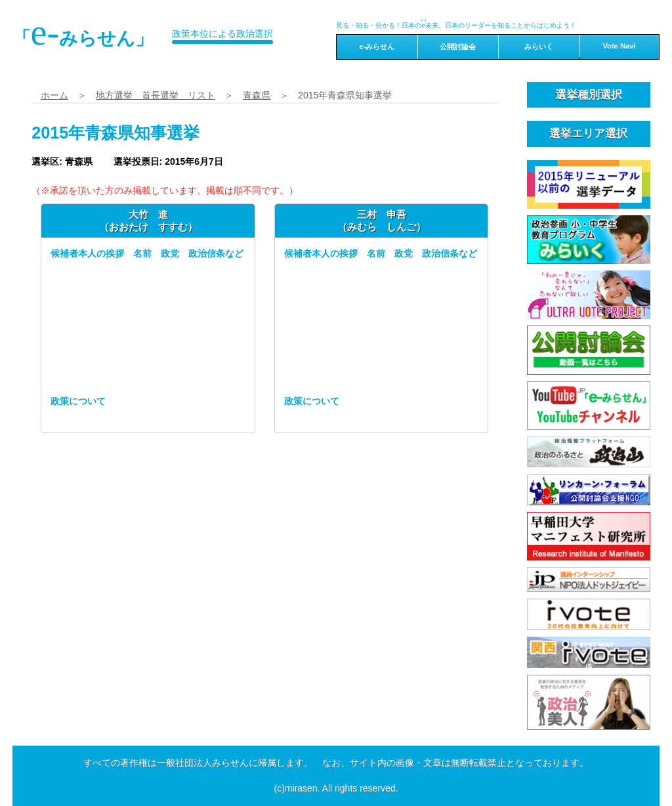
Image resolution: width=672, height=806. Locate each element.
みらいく (539, 47)
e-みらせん (377, 47)
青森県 (257, 95)
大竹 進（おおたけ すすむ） (148, 220)
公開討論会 (458, 47)
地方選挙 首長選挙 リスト (156, 95)
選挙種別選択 (589, 95)
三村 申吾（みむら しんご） (382, 220)
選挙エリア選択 (588, 134)
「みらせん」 (83, 32)
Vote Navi (619, 46)
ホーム (54, 95)
